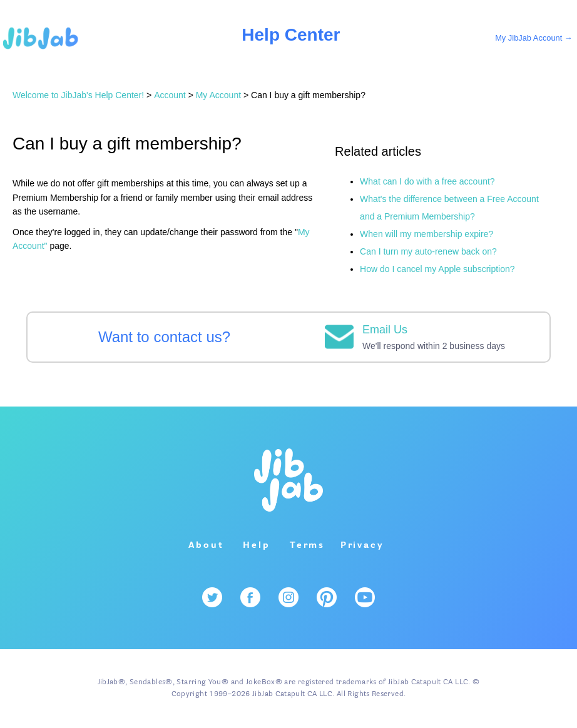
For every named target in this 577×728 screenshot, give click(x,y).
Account (170, 95)
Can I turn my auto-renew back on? (428, 251)
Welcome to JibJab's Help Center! (78, 95)
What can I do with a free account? (427, 181)
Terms (307, 545)
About (206, 545)
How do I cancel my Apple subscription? (437, 269)
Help (256, 545)
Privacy (362, 545)
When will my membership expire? (426, 234)
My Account (218, 95)
